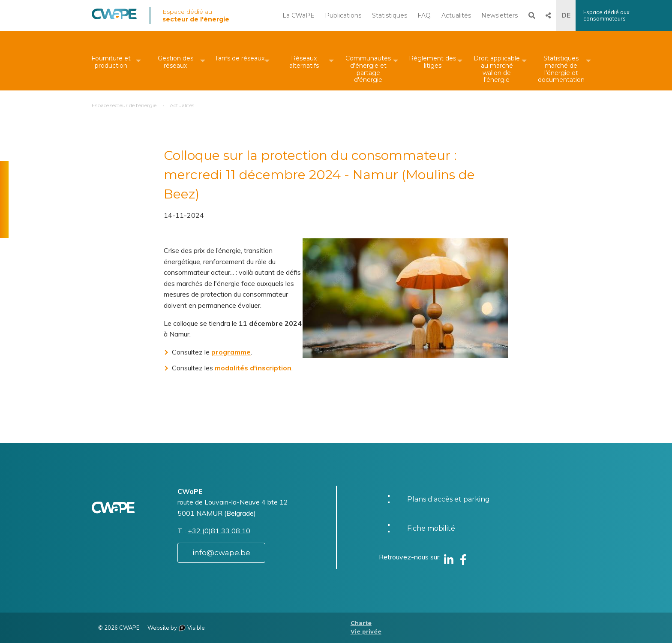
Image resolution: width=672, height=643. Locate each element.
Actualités (456, 15)
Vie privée (366, 632)
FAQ (424, 15)
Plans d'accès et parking (448, 499)
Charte (361, 623)
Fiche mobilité (431, 528)
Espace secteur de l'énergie (124, 105)
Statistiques (390, 15)
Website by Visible (176, 628)
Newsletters (499, 15)
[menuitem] (111, 61)
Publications (343, 15)
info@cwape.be (221, 553)
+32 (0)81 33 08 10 (219, 531)
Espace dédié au (196, 15)
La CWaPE (298, 15)
